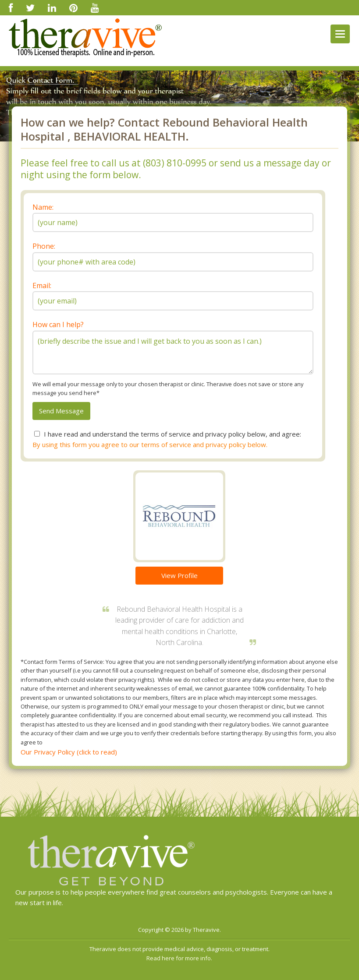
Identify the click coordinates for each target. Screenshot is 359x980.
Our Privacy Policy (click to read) (69, 752)
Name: (43, 207)
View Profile (179, 575)
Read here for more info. (179, 958)
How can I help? (58, 324)
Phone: (44, 246)
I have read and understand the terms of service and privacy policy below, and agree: (172, 434)
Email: (42, 286)
